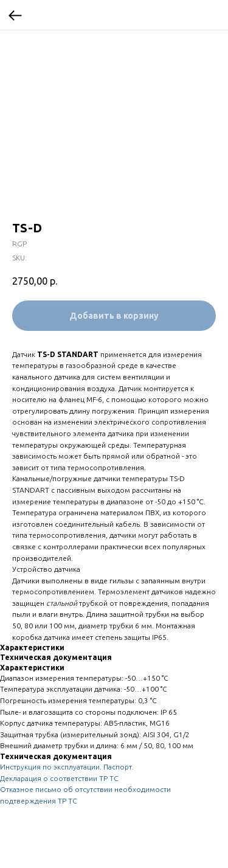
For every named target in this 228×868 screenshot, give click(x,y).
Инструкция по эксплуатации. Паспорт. (67, 767)
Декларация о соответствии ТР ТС (59, 778)
